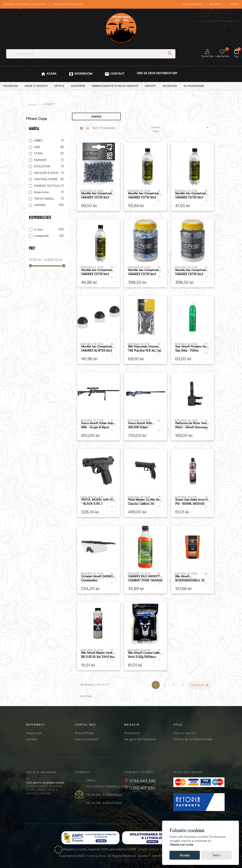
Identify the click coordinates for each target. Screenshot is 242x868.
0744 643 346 (140, 781)
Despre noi (34, 733)
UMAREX (48, 205)
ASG (48, 147)
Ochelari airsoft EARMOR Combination (98, 578)
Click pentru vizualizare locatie (45, 783)
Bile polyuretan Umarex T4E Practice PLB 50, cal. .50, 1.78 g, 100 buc (145, 349)
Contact (32, 739)
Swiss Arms (48, 192)
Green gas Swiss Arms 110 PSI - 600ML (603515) (192, 502)
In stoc (48, 230)
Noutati (234, 4)
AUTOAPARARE (194, 86)
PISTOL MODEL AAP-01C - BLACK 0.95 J (98, 502)
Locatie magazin (192, 4)
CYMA (48, 153)
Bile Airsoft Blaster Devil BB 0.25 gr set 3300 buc (98, 655)
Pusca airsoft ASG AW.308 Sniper (140, 425)
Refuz (216, 855)
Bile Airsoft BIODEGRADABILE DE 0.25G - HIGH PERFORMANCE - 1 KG (190, 578)
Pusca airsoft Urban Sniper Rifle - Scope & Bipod (98, 425)
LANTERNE (78, 86)
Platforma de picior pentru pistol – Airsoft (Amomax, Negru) (192, 425)
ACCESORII (170, 86)
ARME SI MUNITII (36, 86)
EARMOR (48, 160)
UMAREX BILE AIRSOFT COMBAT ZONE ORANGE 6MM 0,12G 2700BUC (145, 578)
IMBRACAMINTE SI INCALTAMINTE (115, 86)
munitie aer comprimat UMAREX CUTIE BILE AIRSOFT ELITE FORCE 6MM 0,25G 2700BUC (97, 272)
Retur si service (184, 733)
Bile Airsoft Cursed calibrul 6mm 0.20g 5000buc (145, 655)
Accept (185, 855)
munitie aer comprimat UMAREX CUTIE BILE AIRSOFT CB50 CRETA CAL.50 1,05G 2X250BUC (145, 272)
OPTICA (59, 86)
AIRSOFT (151, 86)
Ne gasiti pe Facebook (140, 739)
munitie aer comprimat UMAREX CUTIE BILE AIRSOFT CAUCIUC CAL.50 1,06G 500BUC (191, 272)
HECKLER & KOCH (48, 173)
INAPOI (96, 117)
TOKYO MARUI (48, 199)
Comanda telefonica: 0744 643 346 (24, 4)
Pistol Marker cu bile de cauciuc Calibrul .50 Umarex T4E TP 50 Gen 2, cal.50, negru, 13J (145, 502)
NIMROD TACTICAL (48, 186)
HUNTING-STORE (48, 179)
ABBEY (48, 141)
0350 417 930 (140, 788)
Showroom (132, 733)
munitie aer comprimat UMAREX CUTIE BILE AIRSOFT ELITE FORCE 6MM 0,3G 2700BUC (143, 195)
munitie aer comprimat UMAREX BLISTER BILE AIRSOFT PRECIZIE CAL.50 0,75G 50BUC (97, 349)
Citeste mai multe (181, 845)
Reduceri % (216, 4)
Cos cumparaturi (87, 739)
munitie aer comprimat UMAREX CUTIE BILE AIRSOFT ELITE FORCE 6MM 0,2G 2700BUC (191, 195)
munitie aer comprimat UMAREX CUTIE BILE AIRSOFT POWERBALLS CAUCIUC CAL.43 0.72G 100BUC (98, 195)
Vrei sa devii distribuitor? (68, 4)
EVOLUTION (48, 166)
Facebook (11, 86)
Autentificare (84, 733)
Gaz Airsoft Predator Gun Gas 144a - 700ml (192, 349)
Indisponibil (48, 236)
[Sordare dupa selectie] (188, 128)
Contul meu (207, 53)
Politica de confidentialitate (193, 739)
